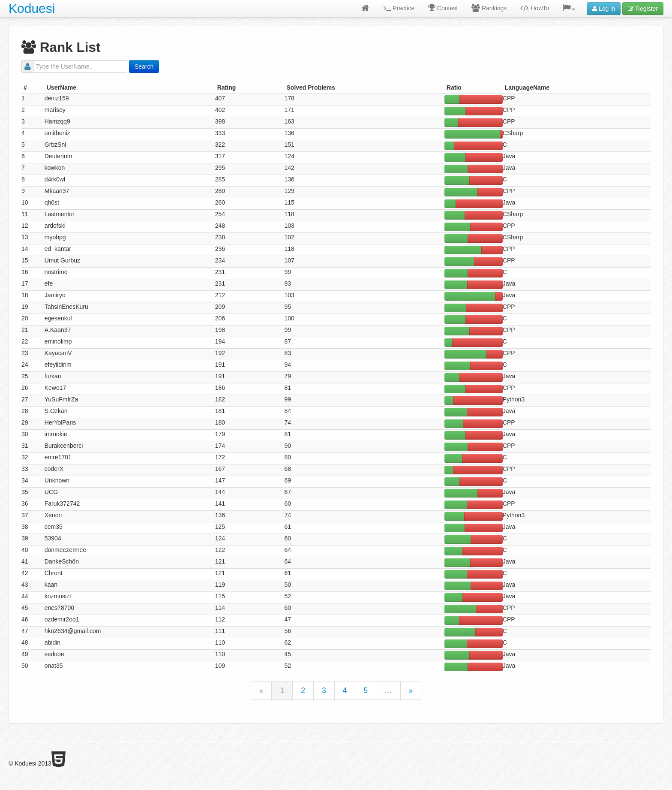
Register (643, 9)
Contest (443, 8)
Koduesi (32, 8)
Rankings (489, 8)
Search (144, 66)
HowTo (535, 8)
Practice (399, 8)
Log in (604, 9)
